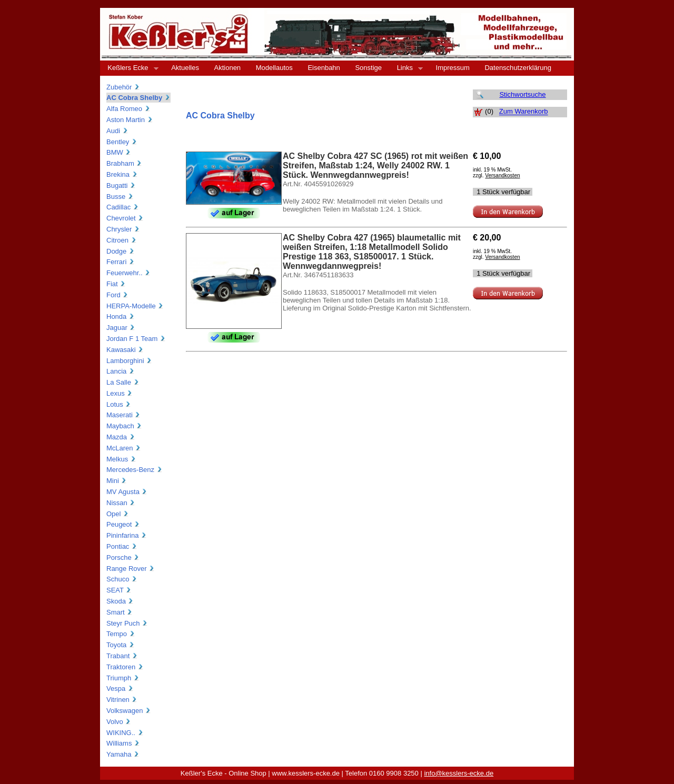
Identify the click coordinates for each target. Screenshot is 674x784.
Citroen (122, 240)
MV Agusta (127, 492)
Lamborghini (129, 361)
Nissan (121, 503)
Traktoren (125, 667)
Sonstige (368, 68)
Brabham (124, 163)
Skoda (120, 601)
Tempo (121, 634)
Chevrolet (125, 218)
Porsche (123, 557)
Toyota (121, 645)
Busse (120, 197)
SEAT (119, 590)
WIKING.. (125, 733)
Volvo (119, 722)
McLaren (124, 448)
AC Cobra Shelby (138, 98)
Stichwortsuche (522, 94)
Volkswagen (129, 711)
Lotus (119, 404)
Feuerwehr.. (128, 273)
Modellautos (274, 68)
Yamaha (123, 754)
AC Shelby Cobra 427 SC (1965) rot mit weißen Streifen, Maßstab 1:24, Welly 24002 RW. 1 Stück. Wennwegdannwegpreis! (375, 165)
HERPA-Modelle (135, 306)
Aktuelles (185, 68)
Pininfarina (127, 535)
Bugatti (121, 185)
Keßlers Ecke (129, 68)
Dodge (121, 251)
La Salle (123, 382)
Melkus (121, 459)
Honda (121, 316)
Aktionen (228, 68)
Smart (120, 612)
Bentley (122, 142)
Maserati (123, 415)
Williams (123, 743)
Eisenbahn (324, 68)
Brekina (122, 174)
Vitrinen (122, 700)
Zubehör (123, 87)
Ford (117, 295)
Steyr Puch (127, 623)
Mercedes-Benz (135, 470)
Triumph (123, 678)
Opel (118, 514)
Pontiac (122, 546)
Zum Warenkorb (524, 112)
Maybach (124, 426)
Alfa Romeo (128, 109)
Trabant (122, 656)
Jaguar (121, 328)
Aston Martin (130, 120)
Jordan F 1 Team (136, 339)
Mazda (121, 437)
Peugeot (123, 524)
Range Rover (131, 569)
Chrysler (123, 229)
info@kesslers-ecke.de (459, 773)
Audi (117, 131)
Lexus (120, 393)
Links (406, 68)
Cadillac (123, 207)
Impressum (453, 68)
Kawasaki (125, 350)
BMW (119, 152)
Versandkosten (502, 175)
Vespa (120, 688)
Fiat (116, 284)
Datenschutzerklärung (518, 68)
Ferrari (121, 262)
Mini (117, 481)
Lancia (121, 371)
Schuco (122, 579)
